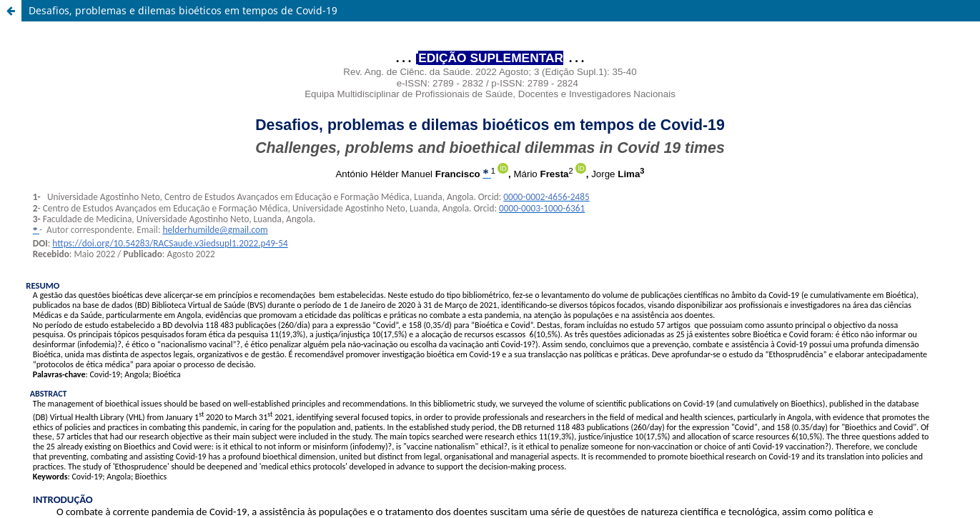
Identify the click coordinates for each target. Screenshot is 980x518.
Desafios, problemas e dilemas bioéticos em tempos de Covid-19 (183, 10)
